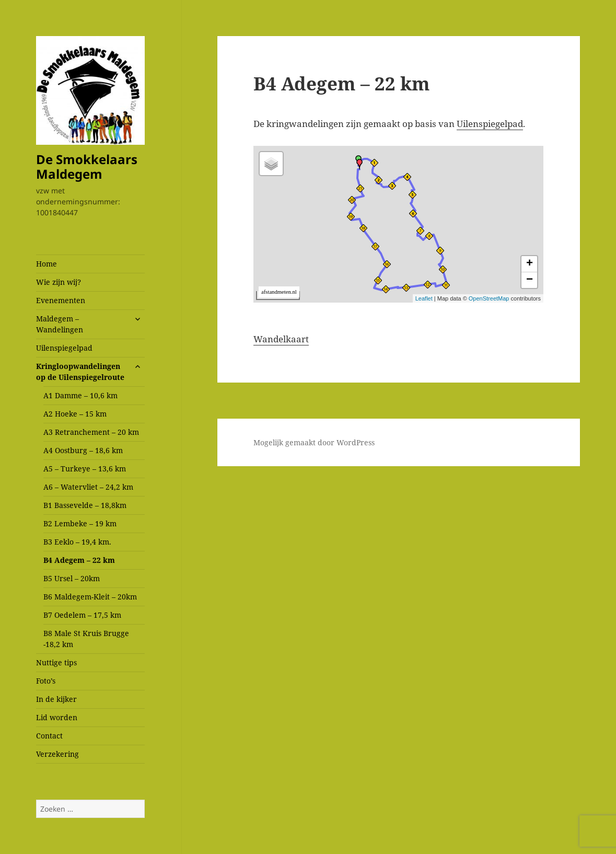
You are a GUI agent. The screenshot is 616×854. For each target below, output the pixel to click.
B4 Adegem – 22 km (79, 560)
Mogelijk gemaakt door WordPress (314, 442)
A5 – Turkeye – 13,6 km (85, 469)
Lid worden (57, 717)
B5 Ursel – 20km (72, 578)
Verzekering (57, 754)
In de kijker (56, 699)
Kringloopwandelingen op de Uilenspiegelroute (80, 372)
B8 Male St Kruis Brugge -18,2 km (86, 639)
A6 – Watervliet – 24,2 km (88, 487)
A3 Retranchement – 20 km (91, 432)
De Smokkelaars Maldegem (87, 166)
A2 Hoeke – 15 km (75, 414)
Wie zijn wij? (59, 282)
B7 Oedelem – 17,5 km (82, 615)
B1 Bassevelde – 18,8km (85, 505)
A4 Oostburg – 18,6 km (83, 450)
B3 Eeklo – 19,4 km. (77, 542)
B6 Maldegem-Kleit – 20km (90, 597)
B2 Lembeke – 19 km (80, 523)
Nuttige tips (56, 662)
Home (47, 264)
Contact (49, 736)
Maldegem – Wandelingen (60, 324)
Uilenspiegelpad (64, 348)
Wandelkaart (281, 339)
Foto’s (46, 681)
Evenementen (61, 300)
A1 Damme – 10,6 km (80, 395)
